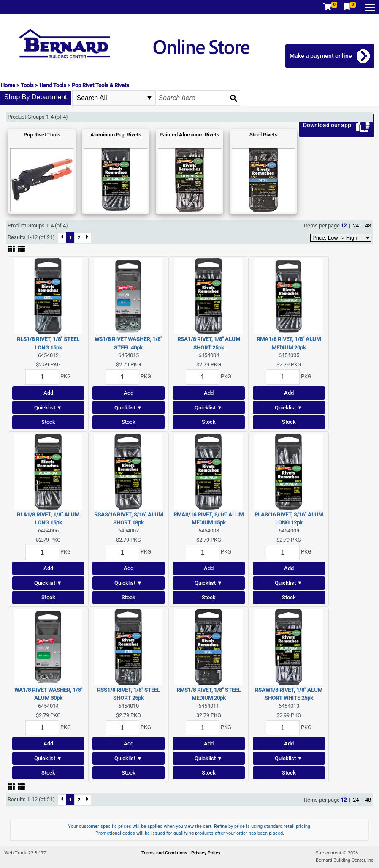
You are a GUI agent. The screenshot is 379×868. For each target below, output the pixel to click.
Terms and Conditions (165, 853)
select (149, 98)
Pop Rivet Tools (42, 135)
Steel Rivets (264, 135)
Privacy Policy (206, 853)
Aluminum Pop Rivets (116, 135)
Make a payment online (321, 56)
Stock (48, 422)
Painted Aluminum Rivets (189, 135)
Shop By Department (36, 97)
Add (48, 393)
